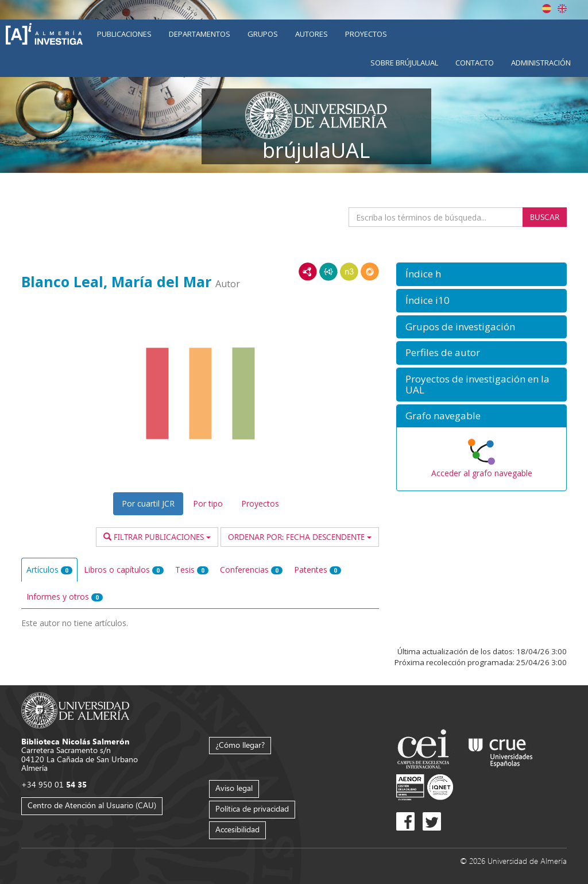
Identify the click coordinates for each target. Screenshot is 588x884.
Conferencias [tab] (251, 570)
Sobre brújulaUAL (404, 63)
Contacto (475, 63)
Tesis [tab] (192, 570)
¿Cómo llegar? (240, 745)
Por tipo (208, 503)
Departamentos (200, 34)
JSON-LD (328, 272)
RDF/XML (308, 272)
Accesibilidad (237, 829)
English (562, 9)
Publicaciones (124, 34)
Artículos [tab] (49, 570)
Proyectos (366, 34)
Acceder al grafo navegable (482, 473)
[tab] (481, 274)
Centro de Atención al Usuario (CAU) (92, 805)
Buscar (545, 217)
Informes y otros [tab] (65, 597)
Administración (541, 63)
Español (547, 9)
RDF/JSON (370, 272)
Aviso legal (234, 788)
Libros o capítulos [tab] (124, 570)
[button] (481, 274)
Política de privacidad (252, 808)
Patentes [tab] (318, 570)
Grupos (263, 34)
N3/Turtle (349, 272)
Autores (312, 34)
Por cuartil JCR (148, 503)
